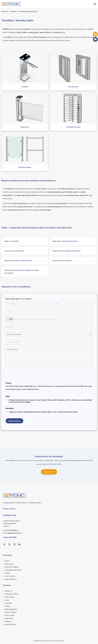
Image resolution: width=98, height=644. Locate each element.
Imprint (7, 561)
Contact (7, 573)
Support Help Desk (11, 579)
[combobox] (10, 319)
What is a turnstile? (12, 241)
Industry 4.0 (8, 591)
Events (7, 600)
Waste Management (11, 609)
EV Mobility (8, 603)
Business (5, 11)
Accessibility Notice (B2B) (13, 570)
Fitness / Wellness (10, 612)
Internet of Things (10, 625)
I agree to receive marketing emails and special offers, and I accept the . (43, 412)
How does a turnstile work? (15, 251)
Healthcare (8, 621)
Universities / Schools (11, 594)
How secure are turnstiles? (62, 261)
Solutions (14, 11)
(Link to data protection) (30, 389)
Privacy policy (9, 564)
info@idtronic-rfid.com (15, 533)
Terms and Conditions (12, 567)
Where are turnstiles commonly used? (19, 261)
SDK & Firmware (10, 576)
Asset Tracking (9, 597)
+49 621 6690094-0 (12, 530)
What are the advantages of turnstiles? (67, 251)
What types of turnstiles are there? (65, 241)
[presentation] (21, 375)
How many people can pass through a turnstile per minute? (22, 272)
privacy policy (72, 412)
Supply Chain (9, 618)
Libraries (7, 606)
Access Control (9, 615)
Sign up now (49, 472)
